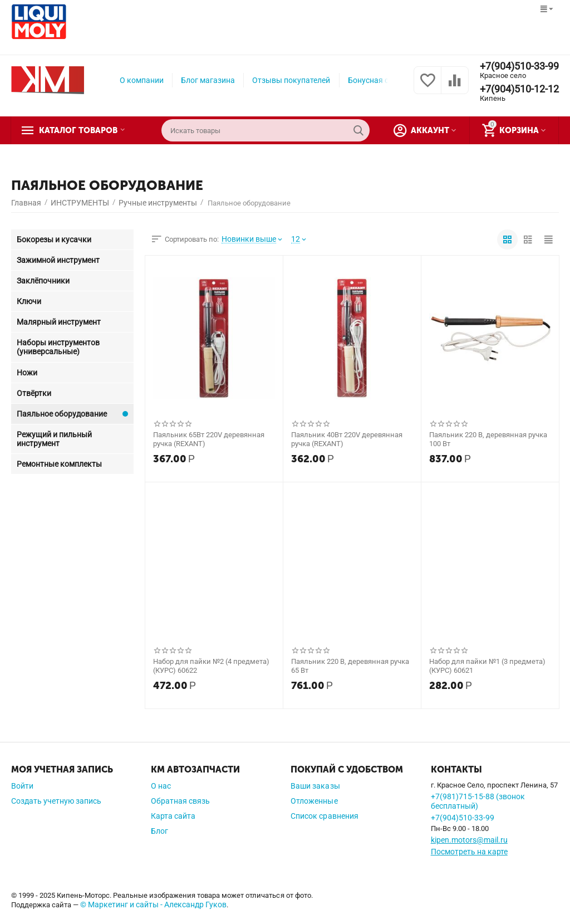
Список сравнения (324, 816)
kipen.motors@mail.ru (469, 840)
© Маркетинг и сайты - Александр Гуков (153, 905)
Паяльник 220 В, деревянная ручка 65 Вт (350, 666)
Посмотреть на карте (469, 852)
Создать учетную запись (56, 801)
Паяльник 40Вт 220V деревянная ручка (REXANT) (347, 439)
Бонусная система (381, 80)
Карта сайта (173, 816)
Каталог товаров (80, 130)
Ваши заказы (315, 786)
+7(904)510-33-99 (519, 66)
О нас (161, 786)
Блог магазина (208, 80)
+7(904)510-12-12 (519, 89)
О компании (142, 80)
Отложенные (314, 801)
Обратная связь (180, 801)
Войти (22, 786)
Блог (159, 831)
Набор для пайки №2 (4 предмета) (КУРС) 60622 (211, 666)
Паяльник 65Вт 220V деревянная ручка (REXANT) (209, 439)
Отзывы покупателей (291, 80)
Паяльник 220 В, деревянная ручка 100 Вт (488, 439)
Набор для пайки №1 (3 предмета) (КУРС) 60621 (487, 666)
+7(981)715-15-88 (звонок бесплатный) (478, 801)
